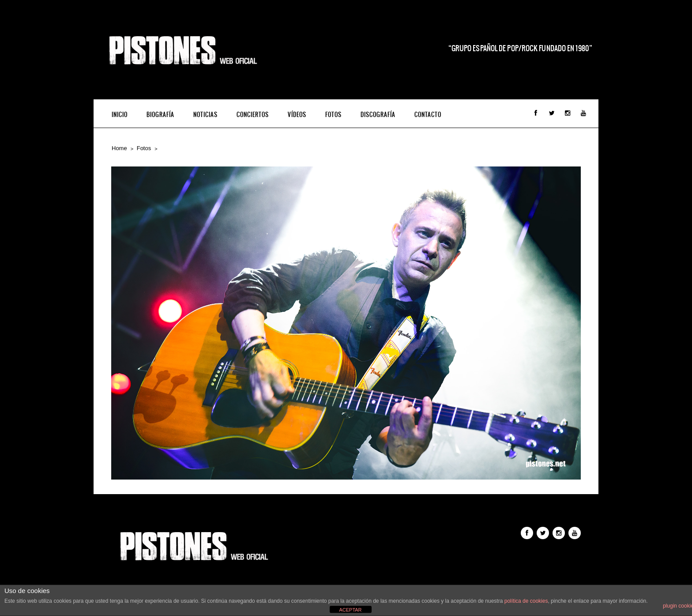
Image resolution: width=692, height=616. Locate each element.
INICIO (120, 115)
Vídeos (297, 115)
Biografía (160, 115)
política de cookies (526, 601)
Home (119, 148)
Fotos (333, 115)
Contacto (428, 115)
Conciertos (253, 115)
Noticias (205, 115)
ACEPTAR (350, 610)
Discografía (378, 115)
